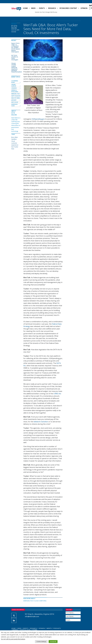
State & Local (25, 630)
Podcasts (57, 628)
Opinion (84, 8)
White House (15, 102)
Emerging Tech (28, 601)
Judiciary (14, 100)
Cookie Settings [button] (41, 641)
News (33, 8)
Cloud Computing (40, 601)
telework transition (41, 422)
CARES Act (57, 394)
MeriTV (49, 628)
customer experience (15, 144)
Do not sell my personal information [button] (13, 639)
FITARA (35, 630)
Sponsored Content (68, 8)
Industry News (16, 98)
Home (25, 8)
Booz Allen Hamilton (15, 138)
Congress (14, 88)
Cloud (13, 141)
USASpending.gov (38, 119)
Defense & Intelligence (15, 91)
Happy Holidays (16, 96)
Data (13, 149)
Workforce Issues (14, 105)
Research (52, 8)
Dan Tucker (15, 147)
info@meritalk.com (32, 616)
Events (42, 8)
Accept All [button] (53, 641)
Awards (15, 630)
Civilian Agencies (14, 85)
